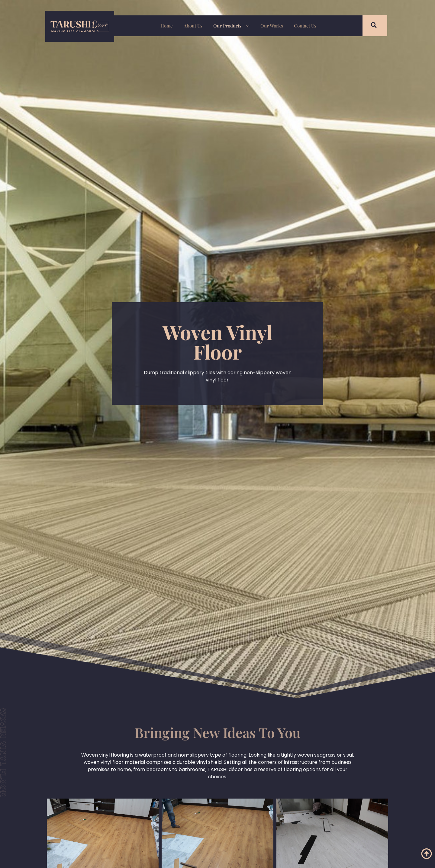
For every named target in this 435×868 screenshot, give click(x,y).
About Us (195, 26)
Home (170, 26)
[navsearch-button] (370, 26)
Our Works (270, 26)
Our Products (231, 26)
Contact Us (301, 26)
